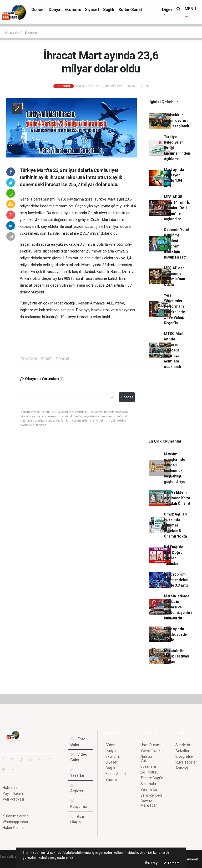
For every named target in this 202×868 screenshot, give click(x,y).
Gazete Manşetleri (149, 803)
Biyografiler (185, 756)
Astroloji (182, 768)
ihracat (47, 220)
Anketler (182, 751)
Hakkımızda (12, 788)
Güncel (38, 10)
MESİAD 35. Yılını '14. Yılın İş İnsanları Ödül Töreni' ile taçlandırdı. (177, 208)
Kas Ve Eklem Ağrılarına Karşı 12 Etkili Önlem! (177, 498)
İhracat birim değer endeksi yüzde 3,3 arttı (176, 580)
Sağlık (109, 10)
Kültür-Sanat (130, 10)
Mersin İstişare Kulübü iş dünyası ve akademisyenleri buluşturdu (178, 607)
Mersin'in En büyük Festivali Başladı (176, 656)
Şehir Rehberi (151, 795)
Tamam (171, 863)
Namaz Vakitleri (147, 759)
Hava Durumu (151, 745)
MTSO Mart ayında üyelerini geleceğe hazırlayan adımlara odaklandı (174, 350)
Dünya (54, 10)
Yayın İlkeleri (13, 793)
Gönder (127, 397)
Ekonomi (73, 10)
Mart (112, 199)
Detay (151, 863)
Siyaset (92, 10)
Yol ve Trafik (150, 751)
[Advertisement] (173, 406)
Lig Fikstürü (150, 772)
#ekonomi (29, 358)
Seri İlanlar (149, 790)
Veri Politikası (13, 799)
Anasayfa (12, 32)
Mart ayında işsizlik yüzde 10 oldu (175, 634)
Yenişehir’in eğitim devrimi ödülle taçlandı (176, 120)
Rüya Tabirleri (186, 762)
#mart (46, 358)
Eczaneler (148, 766)
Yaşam (111, 780)
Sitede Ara (184, 745)
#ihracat (62, 358)
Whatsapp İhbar (15, 822)
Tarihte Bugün (152, 778)
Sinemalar (149, 784)
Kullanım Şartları (16, 816)
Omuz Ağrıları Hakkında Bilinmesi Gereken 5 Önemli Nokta (176, 525)
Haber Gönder (14, 828)
